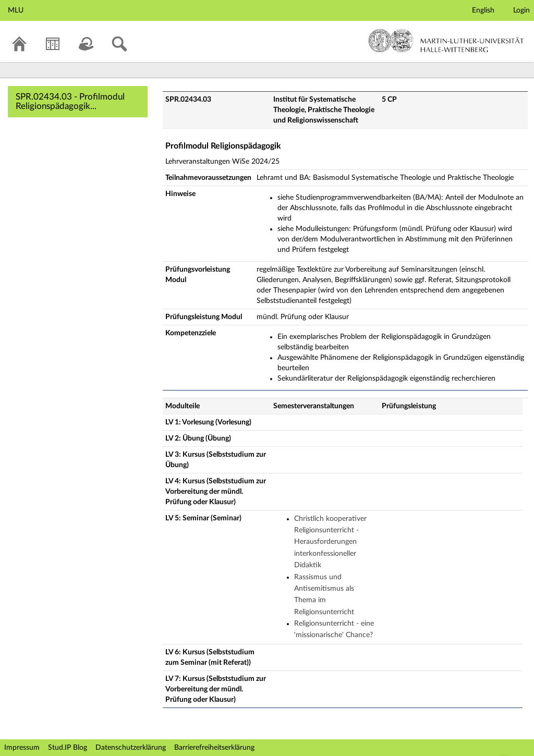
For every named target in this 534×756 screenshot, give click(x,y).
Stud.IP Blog (68, 748)
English (483, 10)
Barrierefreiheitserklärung (214, 748)
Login (521, 10)
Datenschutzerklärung (131, 748)
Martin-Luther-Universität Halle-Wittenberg (446, 41)
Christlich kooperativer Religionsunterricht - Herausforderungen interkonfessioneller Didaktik (330, 542)
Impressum (22, 748)
